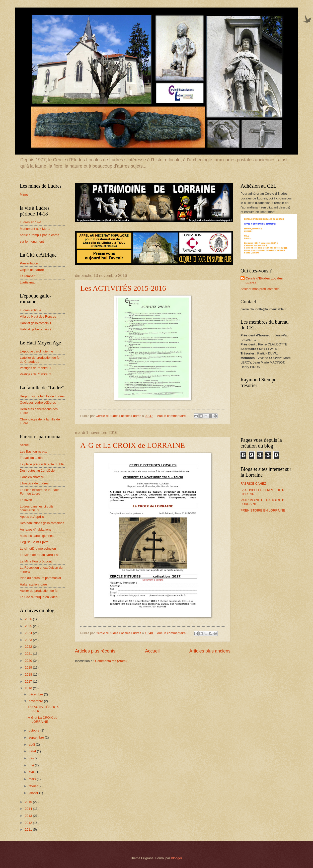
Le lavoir (26, 500)
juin (32, 758)
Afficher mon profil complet (260, 289)
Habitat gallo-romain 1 (36, 323)
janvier (34, 793)
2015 (29, 802)
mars (33, 779)
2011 (29, 829)
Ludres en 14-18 (32, 222)
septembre (37, 737)
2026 (29, 619)
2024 (29, 633)
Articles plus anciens (210, 651)
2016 (29, 688)
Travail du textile (31, 458)
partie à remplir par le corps (40, 235)
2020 (29, 661)
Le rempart (28, 276)
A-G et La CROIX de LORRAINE (133, 445)
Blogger (177, 858)
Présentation (29, 263)
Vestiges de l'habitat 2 (35, 374)
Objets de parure (32, 270)
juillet (33, 751)
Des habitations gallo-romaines (42, 523)
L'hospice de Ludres (34, 483)
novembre (36, 701)
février (33, 786)
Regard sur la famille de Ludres (42, 396)
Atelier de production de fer (39, 591)
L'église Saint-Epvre (34, 542)
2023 (29, 640)
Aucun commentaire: (172, 416)
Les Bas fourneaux (33, 451)
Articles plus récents (95, 651)
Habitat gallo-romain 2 (36, 329)
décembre (36, 694)
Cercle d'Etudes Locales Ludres (264, 281)
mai (32, 765)
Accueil (152, 651)
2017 (29, 681)
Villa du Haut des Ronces (38, 316)
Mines (24, 195)
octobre (34, 730)
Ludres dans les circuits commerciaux (37, 508)
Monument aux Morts (35, 229)
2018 (29, 674)
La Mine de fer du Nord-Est (39, 555)
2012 (29, 823)
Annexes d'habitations (36, 529)
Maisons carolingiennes (37, 536)
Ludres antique (30, 310)
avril (32, 772)
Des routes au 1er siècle (37, 471)
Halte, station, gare (33, 584)
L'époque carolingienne (36, 351)
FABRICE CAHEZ (253, 484)
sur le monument (32, 241)
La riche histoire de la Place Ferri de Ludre (40, 492)
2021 (29, 654)
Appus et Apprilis (32, 517)
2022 (29, 647)
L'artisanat (27, 282)
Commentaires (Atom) (111, 661)
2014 (29, 809)
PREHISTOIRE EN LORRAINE (263, 510)
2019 (29, 667)
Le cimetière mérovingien (38, 549)
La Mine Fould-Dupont (36, 561)
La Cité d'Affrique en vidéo (39, 597)
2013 (29, 816)
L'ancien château (32, 477)
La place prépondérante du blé (42, 464)
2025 (29, 626)
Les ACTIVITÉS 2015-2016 (123, 288)
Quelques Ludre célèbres (38, 403)
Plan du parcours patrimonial (40, 578)
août (32, 744)
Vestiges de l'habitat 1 (35, 368)
